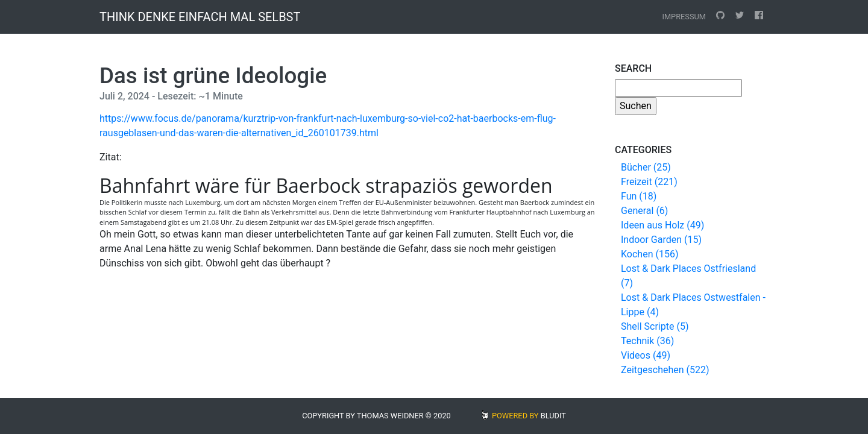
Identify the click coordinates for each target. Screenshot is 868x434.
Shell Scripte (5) (655, 326)
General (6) (644, 211)
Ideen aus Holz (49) (662, 225)
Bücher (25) (646, 167)
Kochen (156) (649, 254)
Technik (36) (647, 341)
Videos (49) (646, 355)
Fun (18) (639, 196)
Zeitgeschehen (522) (665, 370)
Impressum (684, 17)
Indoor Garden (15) (661, 240)
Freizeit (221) (649, 182)
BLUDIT (553, 416)
